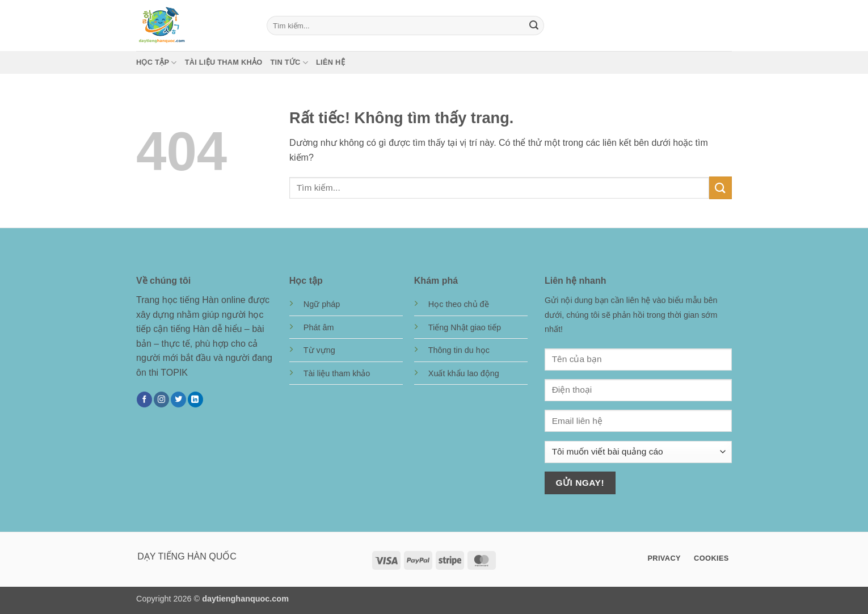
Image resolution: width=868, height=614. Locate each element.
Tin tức (289, 63)
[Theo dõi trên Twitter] (178, 399)
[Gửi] (534, 26)
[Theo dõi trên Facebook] (144, 399)
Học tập (157, 63)
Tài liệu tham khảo (224, 62)
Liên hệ (330, 62)
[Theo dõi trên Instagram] (161, 399)
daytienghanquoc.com (245, 599)
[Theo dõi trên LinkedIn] (195, 399)
